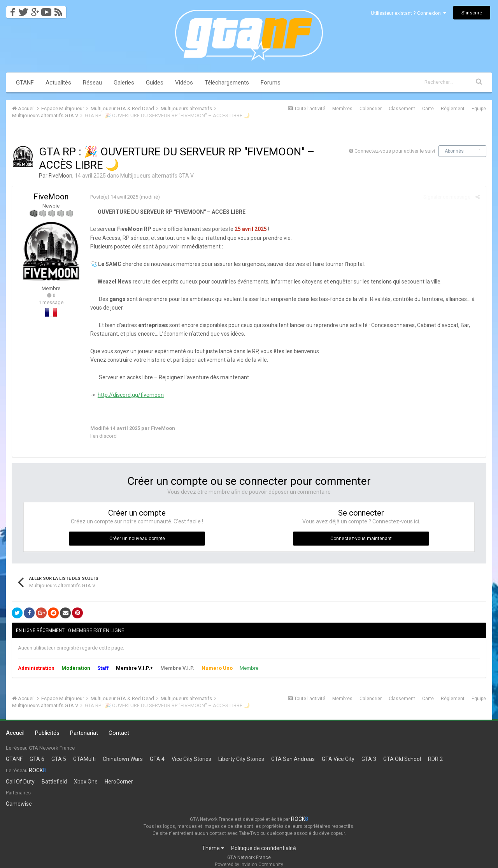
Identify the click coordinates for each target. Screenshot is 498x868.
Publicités (47, 733)
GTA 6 (37, 759)
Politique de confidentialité (264, 848)
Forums (271, 83)
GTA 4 (157, 759)
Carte (428, 109)
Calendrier (371, 109)
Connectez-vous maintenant (361, 539)
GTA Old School (402, 759)
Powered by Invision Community (249, 864)
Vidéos (184, 83)
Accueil (15, 733)
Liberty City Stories (241, 759)
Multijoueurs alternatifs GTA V (157, 176)
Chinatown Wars (123, 759)
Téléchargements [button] (227, 83)
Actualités (58, 83)
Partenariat (84, 733)
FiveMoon (60, 176)
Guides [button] (155, 83)
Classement (402, 109)
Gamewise (19, 804)
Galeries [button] (124, 83)
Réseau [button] (92, 83)
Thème (213, 848)
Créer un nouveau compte (137, 539)
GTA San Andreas (293, 759)
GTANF (25, 83)
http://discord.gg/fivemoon (130, 395)
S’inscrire (472, 13)
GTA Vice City (338, 759)
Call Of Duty (20, 782)
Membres (342, 109)
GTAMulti (84, 759)
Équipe (479, 109)
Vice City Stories (191, 759)
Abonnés (454, 151)
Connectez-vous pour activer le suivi (395, 151)
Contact (119, 733)
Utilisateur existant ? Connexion (409, 13)
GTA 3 (369, 759)
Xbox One (86, 782)
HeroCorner (119, 782)
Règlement (453, 109)
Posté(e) (114, 197)
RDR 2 (435, 759)
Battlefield (54, 782)
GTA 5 (59, 759)
